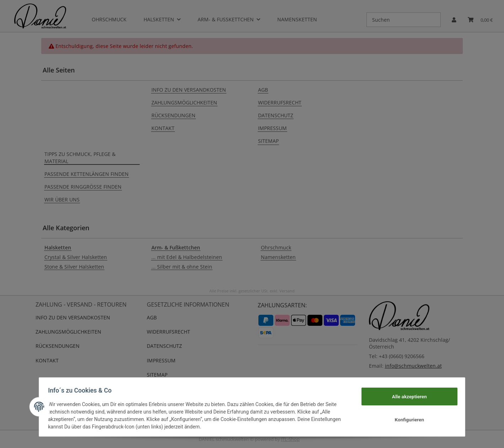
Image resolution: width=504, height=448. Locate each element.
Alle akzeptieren (407, 396)
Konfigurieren (407, 420)
